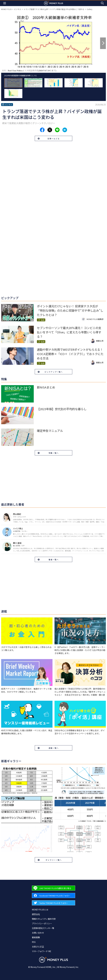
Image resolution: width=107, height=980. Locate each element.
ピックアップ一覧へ (54, 372)
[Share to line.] (57, 130)
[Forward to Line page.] (53, 888)
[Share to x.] (50, 130)
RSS (34, 942)
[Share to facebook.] (42, 130)
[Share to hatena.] (65, 130)
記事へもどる (54, 138)
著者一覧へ (54, 559)
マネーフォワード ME (42, 951)
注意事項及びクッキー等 (43, 928)
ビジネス (18, 9)
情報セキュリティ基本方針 (44, 919)
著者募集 (36, 937)
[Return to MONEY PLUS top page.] (53, 3)
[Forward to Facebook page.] (53, 895)
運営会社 (36, 914)
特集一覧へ (54, 453)
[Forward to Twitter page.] (53, 903)
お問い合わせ (38, 933)
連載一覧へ (54, 748)
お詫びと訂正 (38, 947)
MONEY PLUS (6, 9)
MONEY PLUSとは (40, 910)
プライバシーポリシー (42, 923)
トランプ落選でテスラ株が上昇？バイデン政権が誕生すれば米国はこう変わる (54, 9)
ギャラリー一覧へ (54, 860)
